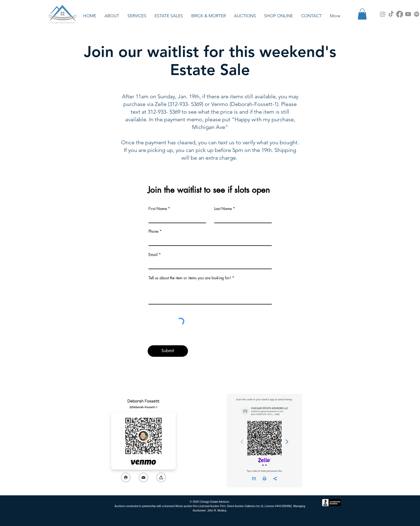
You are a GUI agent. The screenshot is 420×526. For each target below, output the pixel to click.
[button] (169, 16)
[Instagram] (383, 14)
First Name (158, 209)
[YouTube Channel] (408, 14)
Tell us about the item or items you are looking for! (190, 278)
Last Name (223, 209)
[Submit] (168, 351)
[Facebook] (400, 14)
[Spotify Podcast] (417, 14)
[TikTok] (391, 14)
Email (153, 255)
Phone (153, 231)
